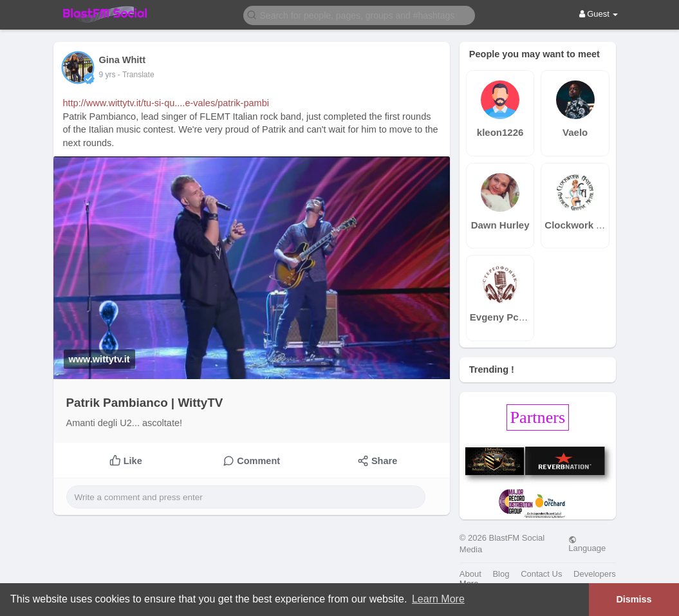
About (470, 574)
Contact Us (541, 574)
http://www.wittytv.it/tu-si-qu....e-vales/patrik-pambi (166, 103)
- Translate (136, 75)
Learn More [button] (438, 599)
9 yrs (107, 75)
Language (587, 544)
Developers (595, 574)
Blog (501, 574)
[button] (359, 14)
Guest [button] (599, 14)
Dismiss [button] (634, 599)
